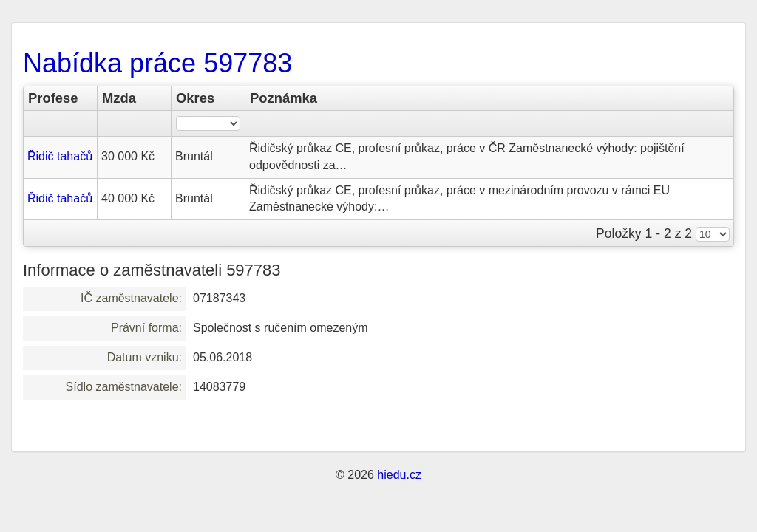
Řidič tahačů (60, 156)
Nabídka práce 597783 (157, 63)
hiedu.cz (399, 475)
